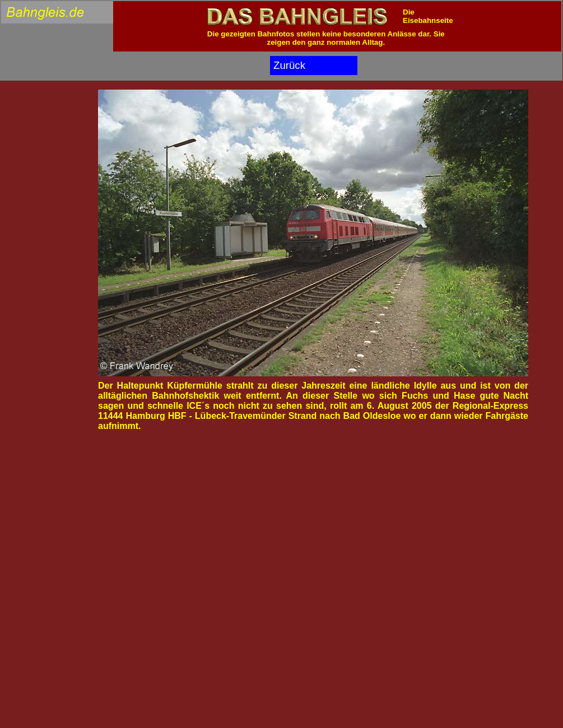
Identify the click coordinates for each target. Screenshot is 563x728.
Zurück (289, 65)
